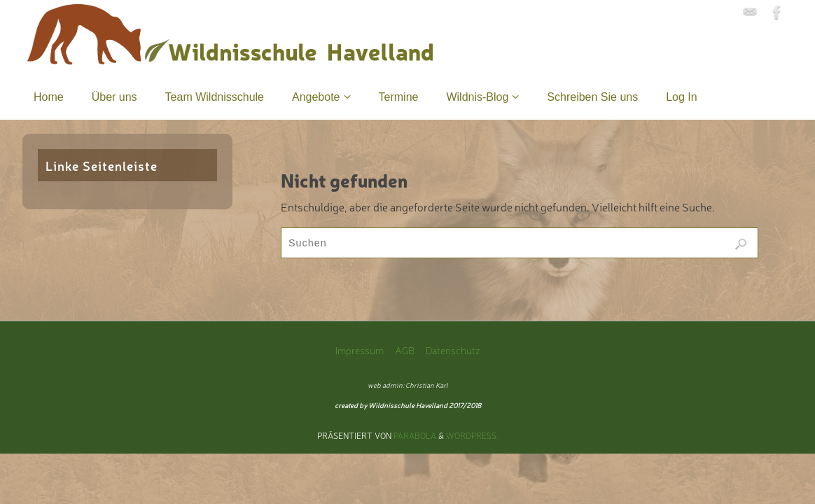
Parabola (415, 435)
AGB (405, 350)
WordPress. (472, 435)
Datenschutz (453, 350)
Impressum (360, 350)
